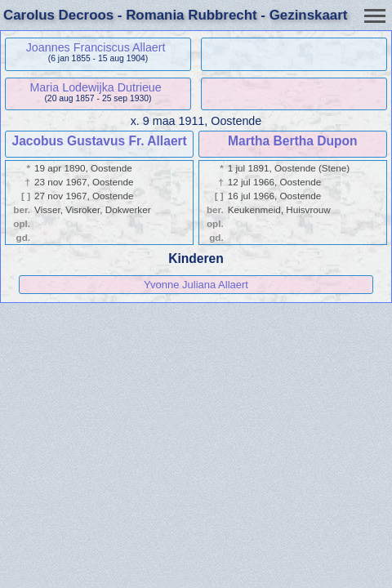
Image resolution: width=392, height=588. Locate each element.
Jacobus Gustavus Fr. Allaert (99, 141)
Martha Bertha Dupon (293, 141)
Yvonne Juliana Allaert (196, 285)
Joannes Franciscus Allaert (96, 47)
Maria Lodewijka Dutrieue (95, 87)
